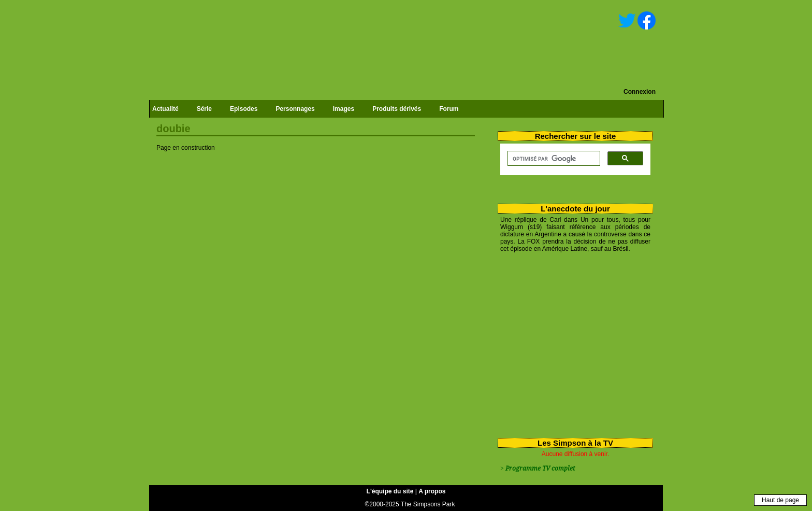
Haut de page (780, 500)
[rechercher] (553, 159)
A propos (432, 491)
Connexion (640, 92)
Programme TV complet (540, 469)
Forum (449, 109)
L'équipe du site (390, 491)
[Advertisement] (571, 343)
